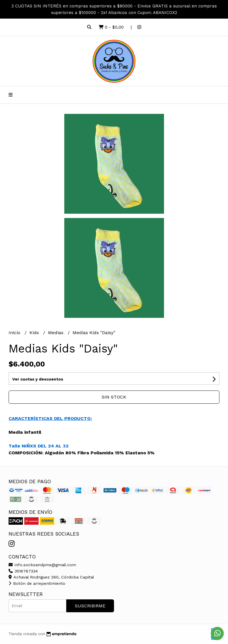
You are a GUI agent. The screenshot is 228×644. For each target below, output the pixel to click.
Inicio (15, 333)
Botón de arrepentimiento (37, 583)
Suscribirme (90, 606)
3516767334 (23, 571)
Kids (35, 333)
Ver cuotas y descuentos (38, 379)
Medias (56, 333)
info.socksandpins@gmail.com (42, 565)
